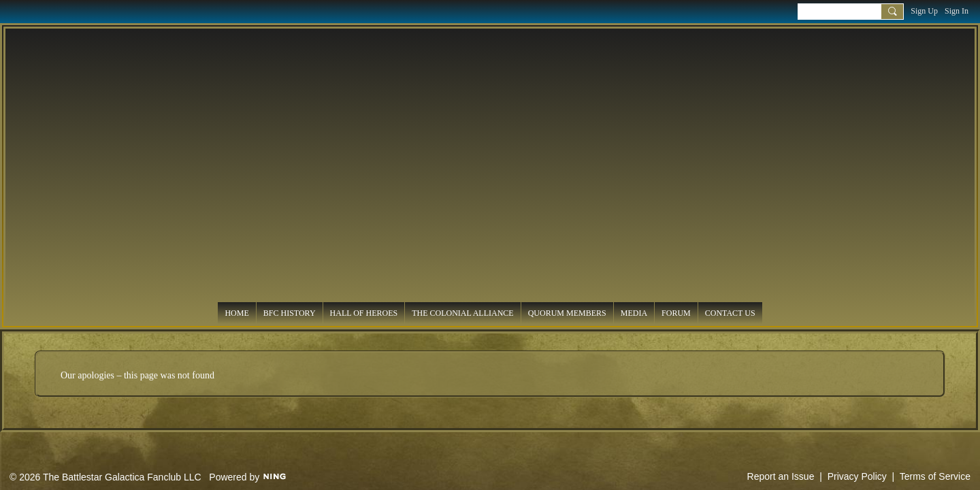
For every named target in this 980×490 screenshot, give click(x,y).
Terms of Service (935, 476)
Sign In (957, 11)
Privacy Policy (857, 476)
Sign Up (924, 11)
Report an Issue (781, 476)
